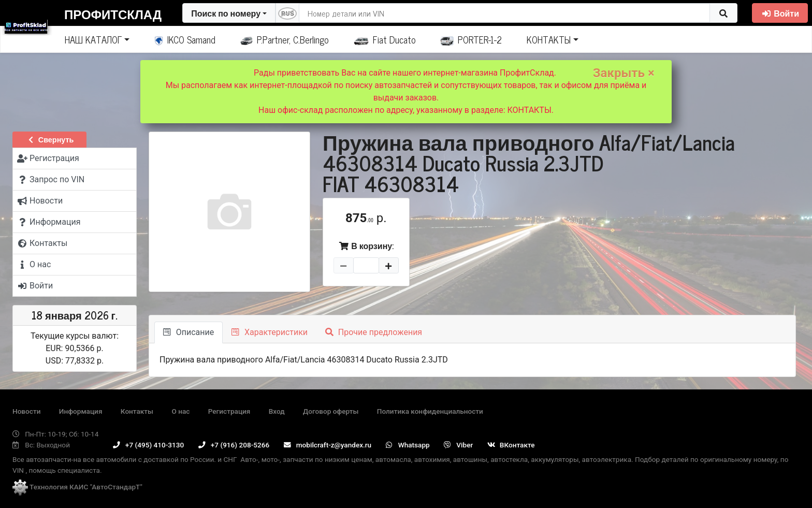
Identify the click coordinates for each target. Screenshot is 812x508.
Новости (26, 411)
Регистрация (229, 411)
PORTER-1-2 (472, 39)
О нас (180, 411)
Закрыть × (624, 73)
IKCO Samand (185, 39)
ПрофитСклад (113, 14)
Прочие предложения (374, 332)
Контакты (137, 411)
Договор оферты (331, 411)
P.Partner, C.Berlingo (285, 39)
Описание (189, 332)
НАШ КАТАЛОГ (93, 39)
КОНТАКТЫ (549, 39)
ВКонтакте (511, 445)
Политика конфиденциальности (430, 411)
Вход (277, 411)
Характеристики (270, 332)
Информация (81, 411)
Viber (458, 445)
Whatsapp (408, 445)
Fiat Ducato (385, 39)
